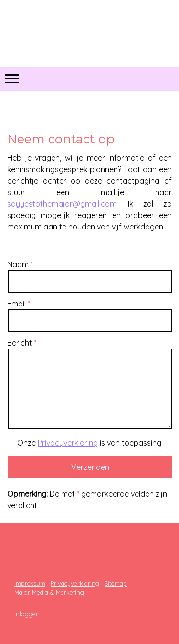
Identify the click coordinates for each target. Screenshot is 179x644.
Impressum (30, 583)
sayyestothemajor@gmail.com (62, 204)
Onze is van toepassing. (90, 443)
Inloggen (27, 614)
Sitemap (116, 583)
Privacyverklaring (68, 443)
